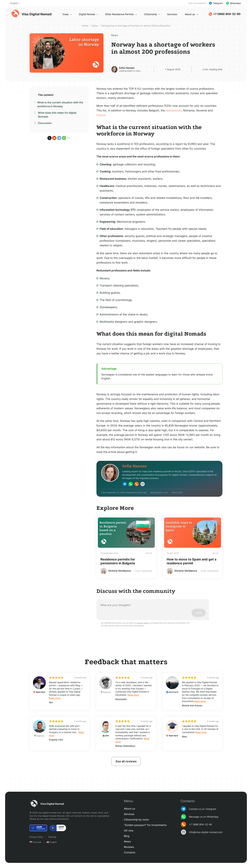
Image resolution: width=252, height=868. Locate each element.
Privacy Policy (36, 837)
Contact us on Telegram (198, 809)
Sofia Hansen (127, 68)
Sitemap (52, 837)
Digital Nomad (87, 14)
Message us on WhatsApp (199, 817)
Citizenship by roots (136, 820)
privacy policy (143, 623)
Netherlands (174, 110)
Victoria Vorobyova (119, 571)
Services (172, 14)
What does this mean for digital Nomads (57, 115)
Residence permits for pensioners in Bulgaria (118, 561)
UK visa (129, 830)
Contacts (130, 852)
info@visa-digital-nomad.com (201, 832)
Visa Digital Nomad (31, 14)
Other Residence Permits (119, 14)
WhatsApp (233, 3)
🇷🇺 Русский (35, 842)
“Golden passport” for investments (145, 825)
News (127, 841)
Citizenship (150, 14)
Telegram (216, 3)
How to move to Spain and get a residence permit (192, 561)
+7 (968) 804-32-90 (224, 14)
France (101, 115)
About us (190, 14)
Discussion (45, 123)
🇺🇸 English (52, 842)
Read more (55, 698)
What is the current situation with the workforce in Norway (60, 104)
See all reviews (126, 761)
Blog (127, 836)
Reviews (129, 847)
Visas (66, 14)
